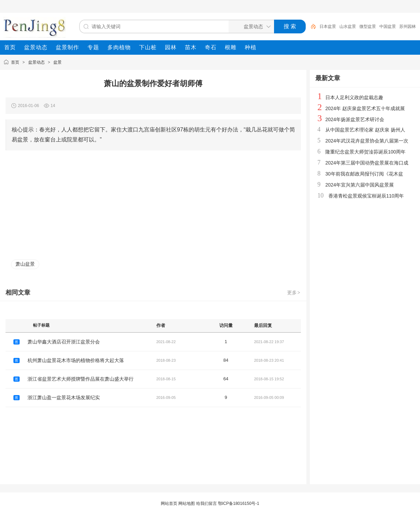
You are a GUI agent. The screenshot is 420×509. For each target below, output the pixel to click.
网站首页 (169, 503)
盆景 (57, 62)
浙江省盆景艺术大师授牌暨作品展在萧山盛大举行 (81, 379)
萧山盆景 (25, 264)
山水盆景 (348, 26)
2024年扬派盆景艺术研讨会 (355, 119)
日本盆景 (328, 26)
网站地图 (187, 503)
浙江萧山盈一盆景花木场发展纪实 (64, 397)
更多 (294, 293)
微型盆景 (368, 26)
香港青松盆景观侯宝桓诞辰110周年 (366, 196)
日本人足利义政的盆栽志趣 (354, 97)
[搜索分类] (250, 26)
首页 (15, 62)
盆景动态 (36, 62)
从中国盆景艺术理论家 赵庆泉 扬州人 (365, 130)
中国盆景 (388, 26)
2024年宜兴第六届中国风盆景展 (360, 185)
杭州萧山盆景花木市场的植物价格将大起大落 (76, 360)
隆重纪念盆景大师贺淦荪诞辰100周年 (365, 152)
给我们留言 (207, 503)
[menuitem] (10, 47)
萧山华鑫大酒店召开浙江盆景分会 (64, 342)
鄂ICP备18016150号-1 (239, 503)
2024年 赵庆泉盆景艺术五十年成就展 (365, 108)
